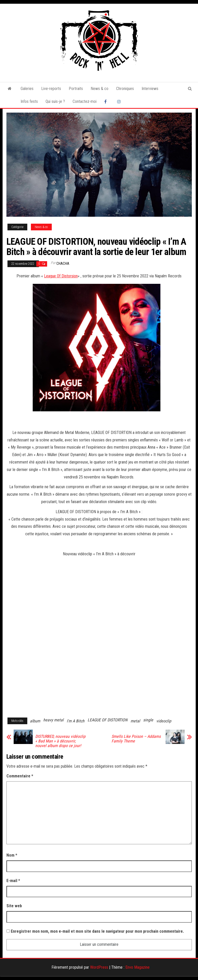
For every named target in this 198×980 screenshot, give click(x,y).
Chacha (63, 264)
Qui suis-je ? (55, 101)
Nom (12, 855)
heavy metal (53, 720)
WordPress (99, 967)
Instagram (120, 102)
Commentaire (20, 776)
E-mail (13, 881)
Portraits (76, 89)
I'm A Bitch (76, 721)
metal (135, 721)
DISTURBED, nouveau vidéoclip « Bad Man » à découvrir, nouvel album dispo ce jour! (60, 741)
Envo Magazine (137, 967)
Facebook (107, 102)
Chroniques (125, 89)
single (148, 720)
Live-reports (51, 89)
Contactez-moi (85, 101)
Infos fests (29, 101)
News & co (100, 89)
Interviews (150, 89)
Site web (14, 906)
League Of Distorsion (61, 276)
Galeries (27, 89)
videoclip (164, 721)
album (35, 721)
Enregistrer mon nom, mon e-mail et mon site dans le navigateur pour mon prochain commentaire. (97, 931)
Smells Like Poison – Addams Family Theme (136, 739)
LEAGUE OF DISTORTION (107, 720)
